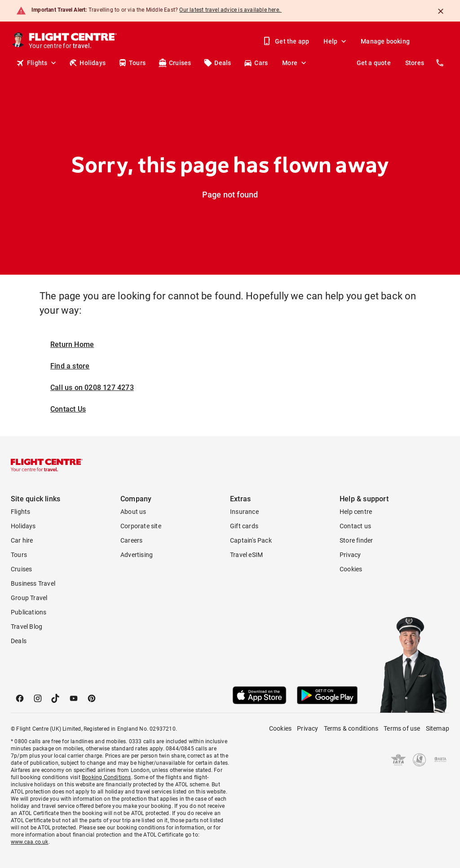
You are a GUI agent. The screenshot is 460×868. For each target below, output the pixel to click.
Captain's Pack (251, 540)
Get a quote (374, 63)
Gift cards (244, 526)
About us (133, 512)
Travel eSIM (246, 555)
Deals (217, 63)
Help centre (356, 512)
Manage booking (385, 41)
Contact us (355, 526)
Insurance (244, 512)
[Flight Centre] (73, 41)
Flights (37, 63)
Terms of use (402, 728)
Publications (29, 612)
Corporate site (141, 526)
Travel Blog (27, 627)
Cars (256, 63)
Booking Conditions (106, 777)
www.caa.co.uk (30, 842)
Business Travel (33, 583)
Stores (415, 63)
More (295, 63)
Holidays (87, 63)
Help (336, 41)
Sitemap (438, 728)
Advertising (137, 555)
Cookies (351, 569)
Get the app (287, 41)
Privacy (350, 555)
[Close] (441, 11)
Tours (132, 63)
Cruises (175, 63)
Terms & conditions (351, 728)
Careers (131, 540)
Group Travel (29, 598)
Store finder (356, 540)
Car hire (22, 540)
